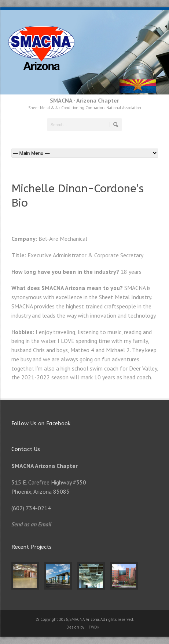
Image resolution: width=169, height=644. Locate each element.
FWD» (94, 627)
